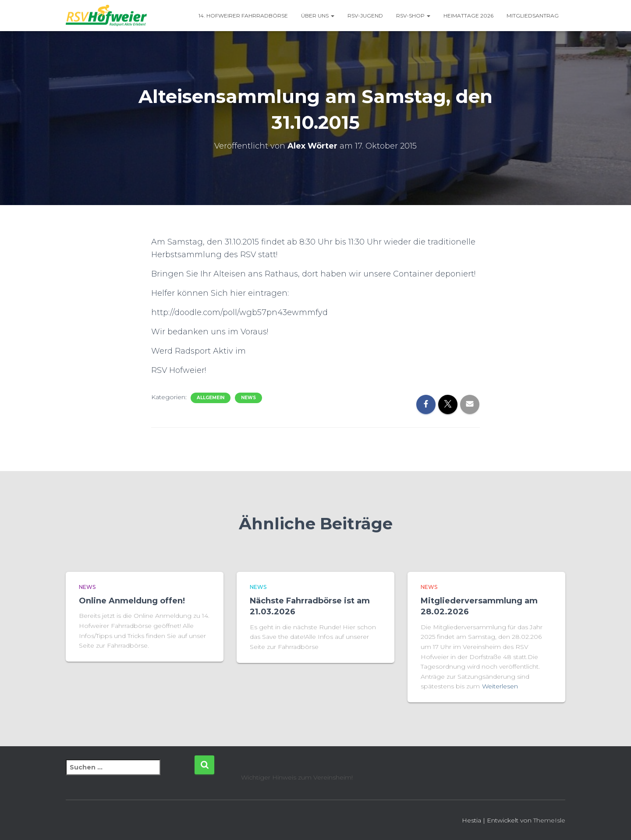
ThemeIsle (549, 820)
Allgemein (211, 398)
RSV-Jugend (365, 16)
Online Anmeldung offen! (132, 601)
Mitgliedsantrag (533, 16)
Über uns (318, 16)
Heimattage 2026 (468, 16)
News (248, 398)
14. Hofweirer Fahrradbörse (243, 16)
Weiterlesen (500, 686)
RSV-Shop (413, 16)
